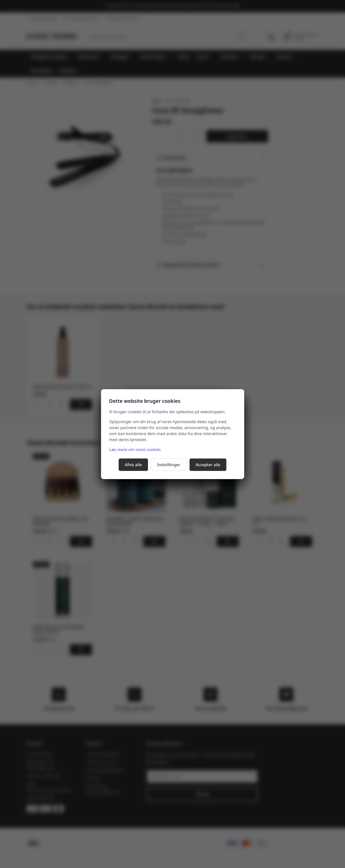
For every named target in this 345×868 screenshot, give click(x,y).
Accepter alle (208, 465)
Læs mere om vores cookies (135, 450)
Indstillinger (169, 465)
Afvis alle (133, 465)
